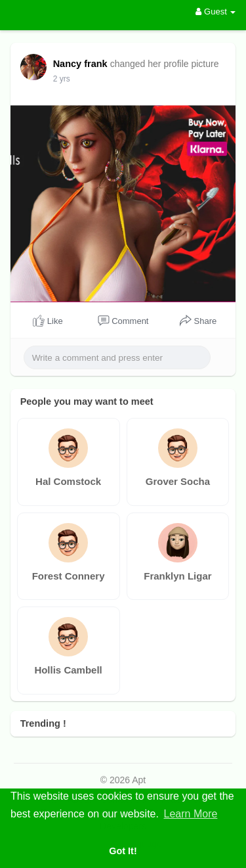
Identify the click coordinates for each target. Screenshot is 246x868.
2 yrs (62, 79)
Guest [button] (215, 11)
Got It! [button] (123, 851)
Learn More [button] (191, 814)
